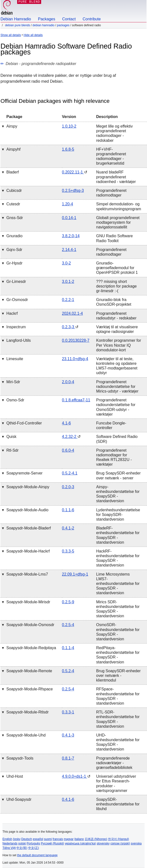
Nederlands (10, 843)
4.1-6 (66, 423)
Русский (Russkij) (53, 843)
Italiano (79, 839)
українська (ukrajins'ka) (80, 843)
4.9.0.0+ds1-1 (75, 776)
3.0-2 (66, 263)
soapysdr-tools (20, 758)
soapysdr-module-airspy (28, 487)
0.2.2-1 (68, 300)
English (7, 839)
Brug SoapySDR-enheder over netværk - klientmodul (118, 676)
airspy (12, 126)
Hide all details (33, 35)
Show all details (11, 35)
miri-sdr (13, 382)
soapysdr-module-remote (29, 671)
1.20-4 (67, 204)
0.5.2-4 (68, 671)
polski (22, 843)
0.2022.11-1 (73, 172)
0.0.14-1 (69, 218)
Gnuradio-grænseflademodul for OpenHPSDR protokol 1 (117, 268)
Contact (69, 19)
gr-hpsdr (14, 263)
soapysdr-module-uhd (26, 735)
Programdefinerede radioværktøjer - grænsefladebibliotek (114, 763)
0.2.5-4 (68, 625)
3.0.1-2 (68, 282)
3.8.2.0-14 (71, 236)
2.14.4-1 (69, 250)
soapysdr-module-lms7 (27, 574)
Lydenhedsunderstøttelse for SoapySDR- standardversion (118, 515)
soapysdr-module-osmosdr (30, 625)
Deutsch (27, 839)
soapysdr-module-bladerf (29, 528)
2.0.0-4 (68, 382)
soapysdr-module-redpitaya (31, 648)
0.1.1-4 (68, 648)
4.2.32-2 (70, 437)
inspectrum (16, 327)
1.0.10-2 (69, 126)
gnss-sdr (15, 218)
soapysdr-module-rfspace (30, 689)
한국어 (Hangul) (118, 839)
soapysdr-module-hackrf (28, 551)
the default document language (37, 855)
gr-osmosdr (17, 300)
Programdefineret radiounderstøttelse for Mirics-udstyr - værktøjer (117, 387)
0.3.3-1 (68, 712)
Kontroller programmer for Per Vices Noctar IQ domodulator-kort (119, 345)
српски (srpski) (120, 843)
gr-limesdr (16, 282)
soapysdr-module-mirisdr (28, 602)
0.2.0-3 (68, 487)
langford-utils (19, 340)
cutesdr (13, 204)
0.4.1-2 (68, 528)
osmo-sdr (15, 400)
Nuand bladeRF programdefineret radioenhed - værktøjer (116, 177)
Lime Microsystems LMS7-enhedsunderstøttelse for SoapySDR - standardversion (118, 584)
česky (17, 839)
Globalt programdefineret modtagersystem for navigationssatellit (118, 222)
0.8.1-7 (68, 758)
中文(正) (34, 848)
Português (33, 843)
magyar (69, 839)
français (58, 839)
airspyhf (13, 149)
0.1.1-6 (68, 510)
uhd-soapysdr (19, 799)
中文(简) (22, 848)
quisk (11, 437)
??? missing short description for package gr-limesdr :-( (116, 286)
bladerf (13, 172)
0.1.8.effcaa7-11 (76, 400)
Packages (47, 19)
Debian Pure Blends (18, 25)
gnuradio (14, 236)
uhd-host (15, 776)
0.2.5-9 (68, 602)
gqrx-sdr (14, 250)
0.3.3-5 (68, 551)
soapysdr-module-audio (27, 510)
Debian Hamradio (16, 19)
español (38, 839)
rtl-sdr (12, 450)
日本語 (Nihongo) (96, 839)
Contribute (92, 19)
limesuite (15, 359)
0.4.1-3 (68, 735)
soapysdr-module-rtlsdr (28, 712)
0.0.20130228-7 (76, 340)
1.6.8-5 (68, 149)
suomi (48, 839)
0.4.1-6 (68, 799)
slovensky (103, 843)
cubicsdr (14, 191)
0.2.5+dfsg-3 (73, 191)
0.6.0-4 (68, 450)
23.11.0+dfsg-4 (75, 359)
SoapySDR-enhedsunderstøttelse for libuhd (118, 804)
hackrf (12, 313)
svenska (136, 843)
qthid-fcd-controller (24, 423)
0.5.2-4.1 (70, 473)
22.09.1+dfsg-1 (75, 574)
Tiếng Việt (9, 848)
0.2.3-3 (69, 327)
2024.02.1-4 (72, 313)
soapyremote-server (24, 473)
